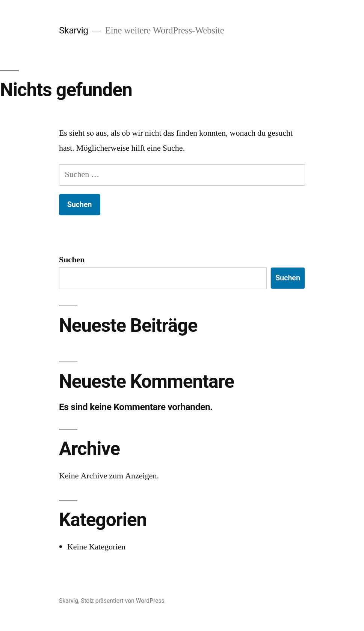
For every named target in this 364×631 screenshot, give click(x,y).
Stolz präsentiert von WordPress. (123, 601)
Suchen (72, 260)
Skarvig (74, 30)
